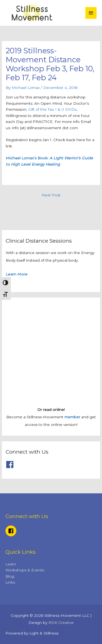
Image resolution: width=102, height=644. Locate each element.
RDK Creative (61, 623)
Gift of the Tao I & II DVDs (52, 109)
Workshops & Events (25, 570)
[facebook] (11, 465)
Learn (11, 564)
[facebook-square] (12, 531)
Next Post (51, 195)
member (72, 417)
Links (10, 582)
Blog (10, 576)
